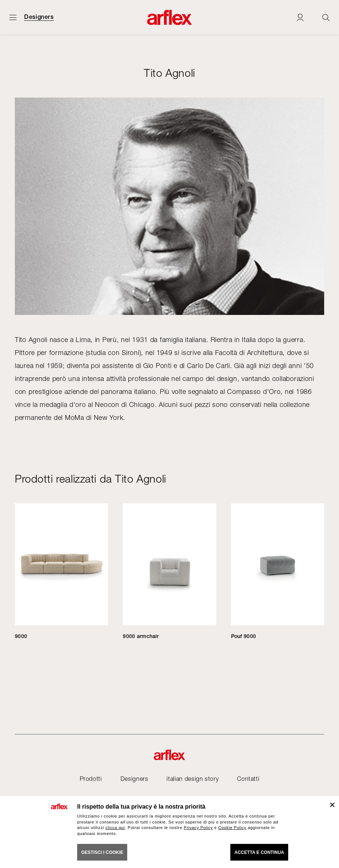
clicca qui (115, 828)
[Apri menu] (13, 17)
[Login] (300, 17)
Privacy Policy (198, 828)
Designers (39, 17)
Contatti (248, 779)
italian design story (192, 779)
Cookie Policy (232, 828)
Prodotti (91, 779)
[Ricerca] (326, 17)
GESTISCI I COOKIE (102, 852)
